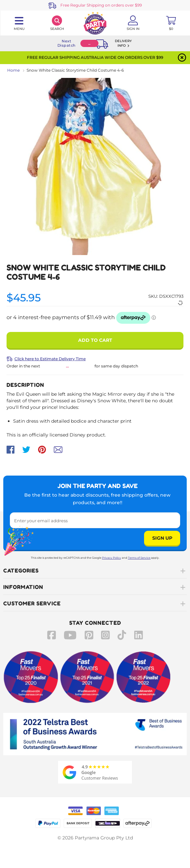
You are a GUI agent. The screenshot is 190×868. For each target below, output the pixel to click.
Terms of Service (139, 558)
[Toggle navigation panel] (19, 23)
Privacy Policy (112, 558)
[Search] (57, 23)
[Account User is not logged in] (133, 23)
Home (13, 70)
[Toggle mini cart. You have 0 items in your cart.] (171, 23)
